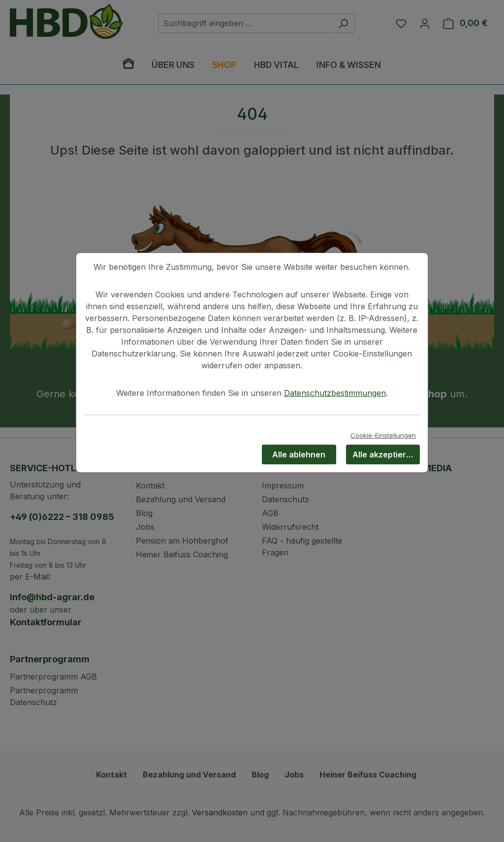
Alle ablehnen (299, 454)
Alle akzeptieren (384, 454)
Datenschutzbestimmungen (335, 393)
